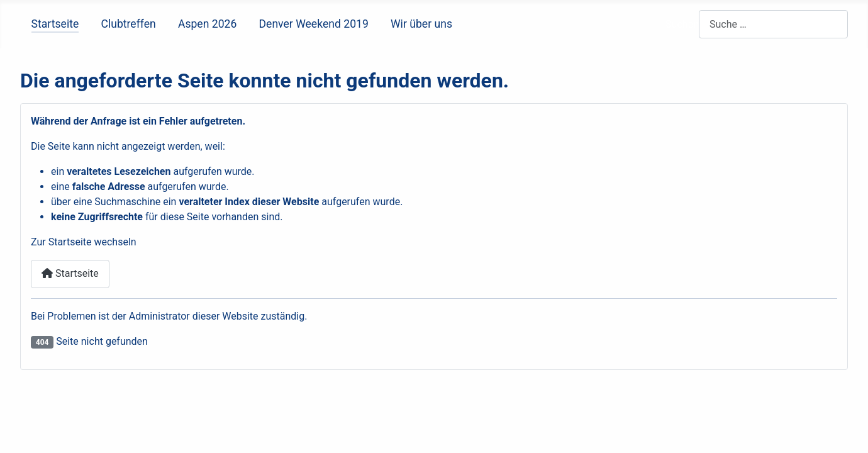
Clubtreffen (128, 24)
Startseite (55, 24)
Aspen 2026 (207, 24)
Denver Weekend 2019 (314, 24)
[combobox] (773, 24)
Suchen (682, 24)
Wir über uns (421, 24)
